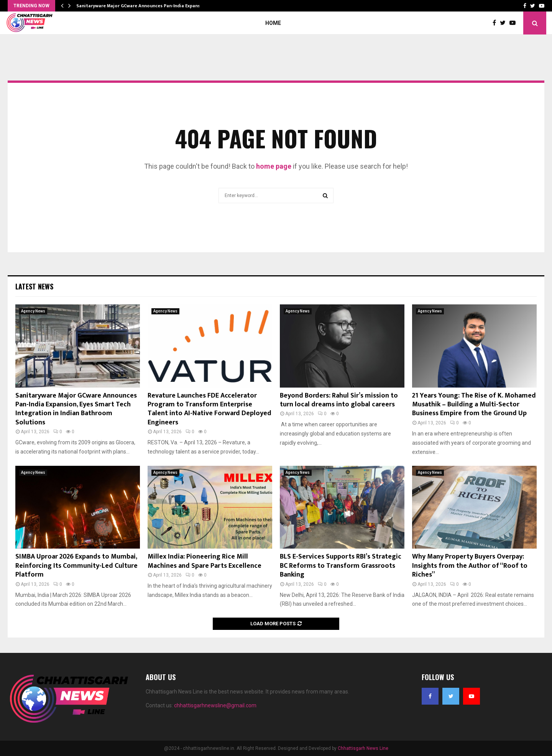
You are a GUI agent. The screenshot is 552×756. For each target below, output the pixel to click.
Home (273, 23)
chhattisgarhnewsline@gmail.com (215, 705)
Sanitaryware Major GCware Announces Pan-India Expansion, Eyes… (149, 6)
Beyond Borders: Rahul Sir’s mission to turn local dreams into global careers (339, 400)
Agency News (33, 311)
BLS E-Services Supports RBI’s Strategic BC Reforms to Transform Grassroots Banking (341, 566)
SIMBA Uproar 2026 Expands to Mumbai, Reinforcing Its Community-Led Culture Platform (76, 566)
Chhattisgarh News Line (363, 748)
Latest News (34, 286)
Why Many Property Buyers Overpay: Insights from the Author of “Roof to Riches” (470, 566)
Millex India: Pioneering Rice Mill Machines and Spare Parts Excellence (205, 561)
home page (274, 166)
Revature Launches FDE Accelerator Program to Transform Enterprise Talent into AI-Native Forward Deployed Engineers (209, 409)
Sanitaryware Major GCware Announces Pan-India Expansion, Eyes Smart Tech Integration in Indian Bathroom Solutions (76, 409)
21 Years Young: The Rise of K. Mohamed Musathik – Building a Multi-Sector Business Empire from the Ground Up (474, 405)
